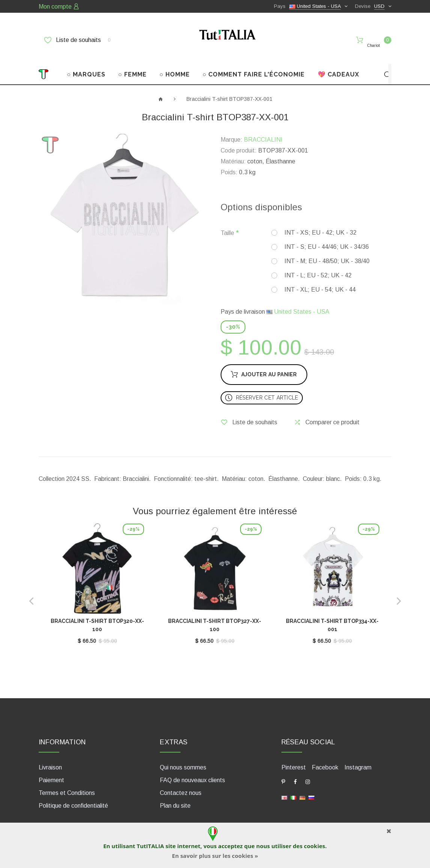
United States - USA (298, 300)
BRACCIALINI (263, 128)
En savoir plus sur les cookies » (215, 856)
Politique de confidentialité (73, 794)
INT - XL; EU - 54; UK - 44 (320, 278)
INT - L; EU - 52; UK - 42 (318, 264)
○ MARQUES (86, 63)
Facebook (325, 756)
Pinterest (294, 756)
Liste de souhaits (77, 40)
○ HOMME (175, 63)
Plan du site (175, 794)
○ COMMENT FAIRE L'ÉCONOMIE (254, 63)
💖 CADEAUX (338, 63)
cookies (314, 846)
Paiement (51, 768)
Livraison (50, 756)
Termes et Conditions (67, 781)
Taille (227, 221)
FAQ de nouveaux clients (192, 768)
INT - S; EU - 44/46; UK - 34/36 (327, 235)
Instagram (358, 756)
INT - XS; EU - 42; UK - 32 (320, 221)
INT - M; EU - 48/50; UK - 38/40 (327, 249)
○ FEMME (132, 63)
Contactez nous (181, 781)
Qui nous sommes (183, 756)
